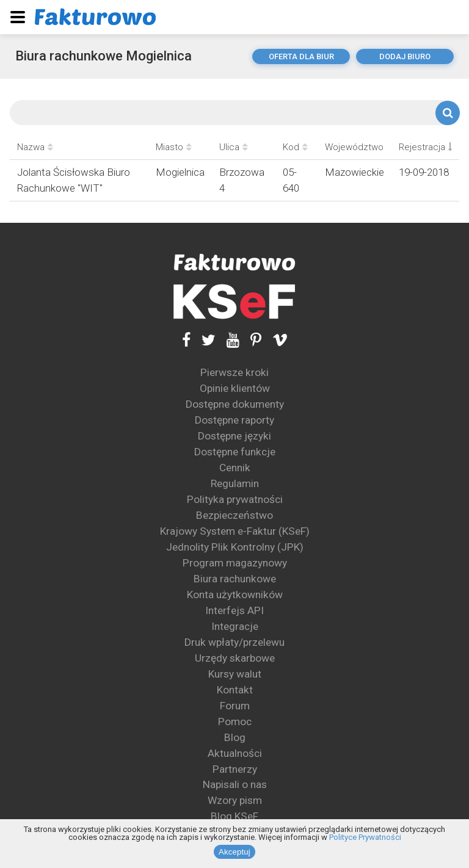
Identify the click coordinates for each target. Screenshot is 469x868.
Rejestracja (425, 147)
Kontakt (235, 690)
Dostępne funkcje (235, 452)
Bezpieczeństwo (234, 515)
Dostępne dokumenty (235, 404)
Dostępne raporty (234, 420)
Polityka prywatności (235, 499)
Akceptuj (234, 852)
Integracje (235, 626)
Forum (235, 706)
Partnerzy (235, 769)
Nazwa (35, 147)
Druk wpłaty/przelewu (234, 642)
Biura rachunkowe (235, 579)
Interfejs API (234, 610)
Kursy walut (235, 674)
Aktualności (235, 753)
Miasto (174, 147)
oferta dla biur (301, 56)
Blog (235, 737)
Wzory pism (235, 800)
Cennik (235, 468)
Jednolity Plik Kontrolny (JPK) (235, 547)
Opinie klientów (235, 388)
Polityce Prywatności (365, 837)
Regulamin (235, 483)
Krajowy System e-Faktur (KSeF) (235, 531)
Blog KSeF (234, 816)
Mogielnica (180, 172)
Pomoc (235, 722)
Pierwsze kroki (234, 372)
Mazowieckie (354, 172)
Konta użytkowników (235, 595)
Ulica (234, 147)
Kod (295, 147)
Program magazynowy (235, 563)
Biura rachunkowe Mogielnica (104, 56)
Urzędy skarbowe (235, 658)
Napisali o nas (235, 784)
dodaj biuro (405, 56)
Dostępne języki (234, 436)
